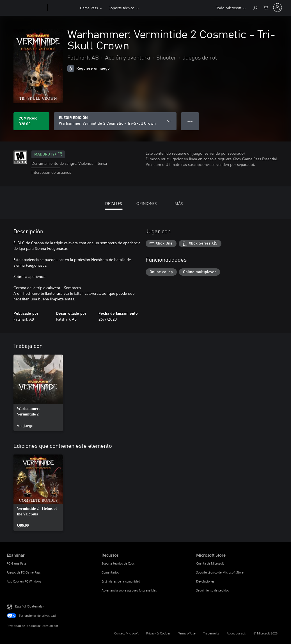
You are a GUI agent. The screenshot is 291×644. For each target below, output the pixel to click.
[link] (38, 393)
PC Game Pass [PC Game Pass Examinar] (17, 563)
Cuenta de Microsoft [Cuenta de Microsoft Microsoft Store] (210, 563)
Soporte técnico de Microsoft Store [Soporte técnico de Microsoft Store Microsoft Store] (220, 572)
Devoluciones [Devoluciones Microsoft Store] (205, 581)
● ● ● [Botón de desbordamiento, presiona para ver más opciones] (190, 121)
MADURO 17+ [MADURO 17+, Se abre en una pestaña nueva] (48, 154)
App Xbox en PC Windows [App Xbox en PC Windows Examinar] (24, 581)
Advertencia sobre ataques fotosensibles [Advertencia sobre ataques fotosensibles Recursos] (129, 590)
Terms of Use (187, 633)
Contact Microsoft (126, 633)
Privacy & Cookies (158, 633)
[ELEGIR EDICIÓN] (115, 121)
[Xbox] (63, 8)
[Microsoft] (26, 8)
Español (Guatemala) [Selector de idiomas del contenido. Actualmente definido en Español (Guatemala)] (29, 606)
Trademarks (211, 633)
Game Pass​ (89, 8)
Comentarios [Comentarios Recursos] (110, 572)
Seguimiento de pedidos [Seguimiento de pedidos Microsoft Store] (213, 590)
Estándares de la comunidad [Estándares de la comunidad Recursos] (121, 581)
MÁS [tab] (179, 203)
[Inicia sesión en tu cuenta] (278, 8)
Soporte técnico (122, 8)
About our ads (236, 633)
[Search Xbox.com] (255, 7)
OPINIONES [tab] (146, 203)
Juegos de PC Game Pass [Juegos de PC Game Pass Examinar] (24, 572)
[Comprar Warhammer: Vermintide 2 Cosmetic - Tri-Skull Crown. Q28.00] (31, 121)
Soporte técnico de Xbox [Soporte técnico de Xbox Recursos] (118, 563)
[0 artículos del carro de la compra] (266, 7)
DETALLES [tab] (114, 203)
